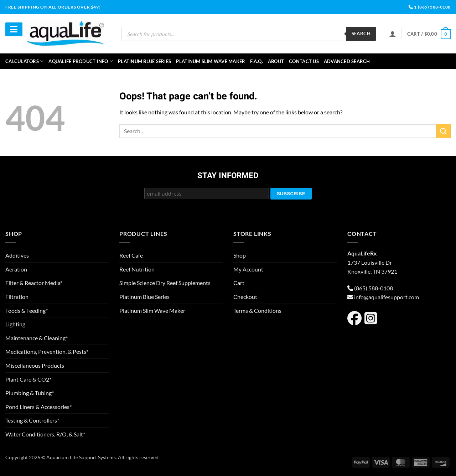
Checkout (245, 297)
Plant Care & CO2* (28, 379)
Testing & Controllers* (32, 420)
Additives (17, 255)
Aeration (16, 269)
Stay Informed (228, 176)
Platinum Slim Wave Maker (211, 61)
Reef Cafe (131, 255)
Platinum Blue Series (144, 61)
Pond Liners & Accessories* (38, 407)
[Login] (393, 34)
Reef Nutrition (137, 269)
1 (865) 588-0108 (430, 7)
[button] (429, 34)
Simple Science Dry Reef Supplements (165, 283)
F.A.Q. (256, 61)
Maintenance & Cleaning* (37, 338)
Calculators (24, 61)
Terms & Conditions (257, 311)
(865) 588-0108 (374, 288)
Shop (240, 255)
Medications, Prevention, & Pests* (47, 351)
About (276, 61)
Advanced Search (347, 61)
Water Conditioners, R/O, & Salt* (45, 434)
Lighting (15, 324)
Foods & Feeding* (27, 311)
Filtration (17, 297)
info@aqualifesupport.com (387, 297)
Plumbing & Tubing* (30, 393)
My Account (248, 269)
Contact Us (304, 61)
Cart (239, 283)
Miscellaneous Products (35, 365)
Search (361, 33)
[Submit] (444, 131)
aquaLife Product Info (81, 61)
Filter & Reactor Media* (34, 283)
